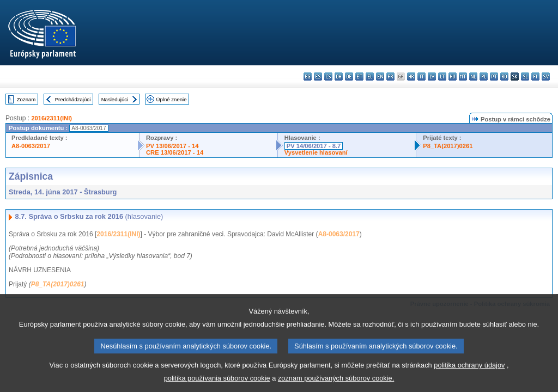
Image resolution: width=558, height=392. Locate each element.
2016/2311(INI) (51, 118)
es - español (318, 76)
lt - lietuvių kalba (442, 76)
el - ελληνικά (370, 76)
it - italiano (421, 76)
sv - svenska (546, 76)
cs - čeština (328, 76)
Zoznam (26, 99)
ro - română (504, 76)
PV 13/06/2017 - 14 (172, 146)
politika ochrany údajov (469, 373)
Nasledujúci (115, 99)
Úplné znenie (172, 99)
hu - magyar (453, 76)
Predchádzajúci (73, 99)
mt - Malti (463, 76)
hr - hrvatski (411, 76)
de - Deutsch (349, 76)
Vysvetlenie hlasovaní (316, 152)
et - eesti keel (359, 76)
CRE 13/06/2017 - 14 (175, 152)
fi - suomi (535, 76)
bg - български (308, 76)
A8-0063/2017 (31, 146)
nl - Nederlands (473, 76)
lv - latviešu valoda (432, 76)
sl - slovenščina (525, 76)
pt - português (494, 76)
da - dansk (339, 76)
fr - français (390, 76)
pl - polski (484, 76)
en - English (380, 76)
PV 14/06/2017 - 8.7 (314, 146)
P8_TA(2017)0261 (448, 146)
